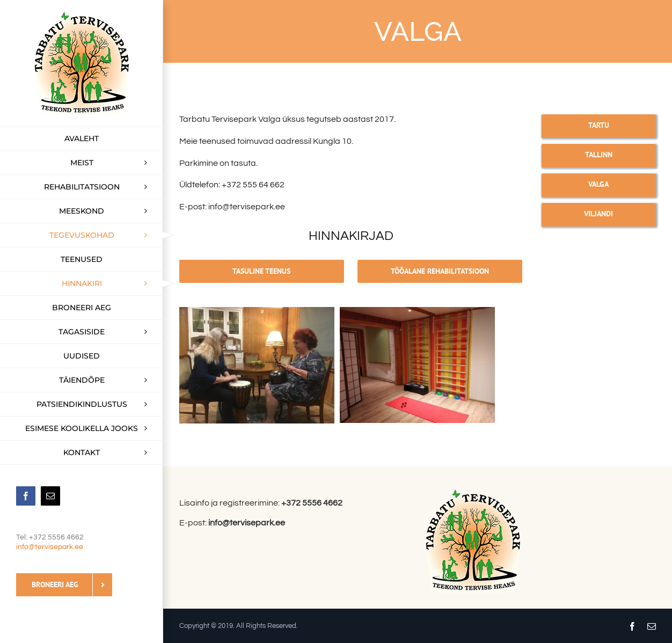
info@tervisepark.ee (50, 547)
